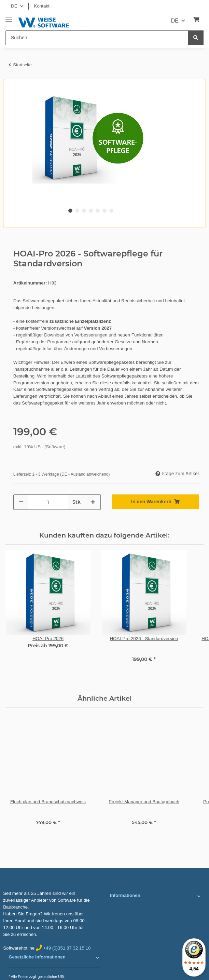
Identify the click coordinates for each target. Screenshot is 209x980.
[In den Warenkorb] (155, 502)
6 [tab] (104, 211)
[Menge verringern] (21, 502)
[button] (155, 896)
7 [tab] (111, 211)
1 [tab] (70, 211)
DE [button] (14, 6)
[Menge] (48, 502)
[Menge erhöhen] (93, 502)
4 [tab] (91, 211)
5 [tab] (98, 211)
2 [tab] (77, 211)
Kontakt (42, 6)
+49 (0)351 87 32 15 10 (67, 948)
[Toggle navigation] (9, 17)
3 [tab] (84, 211)
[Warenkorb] (196, 20)
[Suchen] (97, 38)
